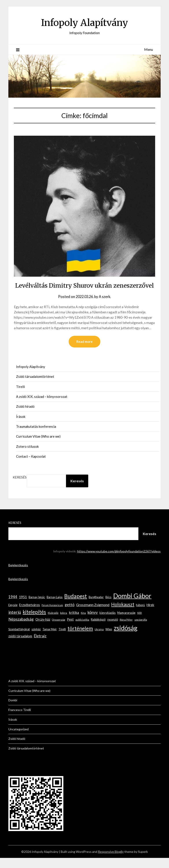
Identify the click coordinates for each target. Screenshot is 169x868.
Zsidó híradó (25, 417)
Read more (84, 352)
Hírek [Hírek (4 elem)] (150, 615)
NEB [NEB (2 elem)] (139, 623)
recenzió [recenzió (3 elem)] (113, 630)
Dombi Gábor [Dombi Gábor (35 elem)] (132, 606)
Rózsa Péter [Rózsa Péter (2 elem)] (126, 630)
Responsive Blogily (111, 862)
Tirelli (20, 397)
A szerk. (106, 306)
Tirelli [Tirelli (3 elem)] (62, 639)
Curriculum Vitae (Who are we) (38, 446)
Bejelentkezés (18, 575)
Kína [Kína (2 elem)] (83, 623)
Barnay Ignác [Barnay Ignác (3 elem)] (37, 607)
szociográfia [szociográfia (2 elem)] (141, 630)
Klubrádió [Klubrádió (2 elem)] (53, 623)
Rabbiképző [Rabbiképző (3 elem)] (98, 630)
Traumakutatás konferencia (36, 437)
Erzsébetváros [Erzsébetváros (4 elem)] (29, 615)
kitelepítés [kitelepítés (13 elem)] (34, 622)
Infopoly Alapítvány (84, 22)
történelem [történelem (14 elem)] (80, 639)
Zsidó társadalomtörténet (35, 387)
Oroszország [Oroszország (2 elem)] (59, 630)
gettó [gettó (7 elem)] (70, 615)
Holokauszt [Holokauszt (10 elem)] (123, 614)
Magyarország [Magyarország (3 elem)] (126, 623)
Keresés (20, 487)
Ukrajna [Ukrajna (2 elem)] (99, 639)
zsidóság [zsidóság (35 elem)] (126, 638)
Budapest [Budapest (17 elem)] (76, 606)
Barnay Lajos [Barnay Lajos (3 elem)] (55, 607)
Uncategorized (18, 739)
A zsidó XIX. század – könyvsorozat (42, 407)
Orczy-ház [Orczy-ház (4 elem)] (43, 630)
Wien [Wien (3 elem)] (109, 639)
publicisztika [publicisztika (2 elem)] (82, 630)
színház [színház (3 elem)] (36, 639)
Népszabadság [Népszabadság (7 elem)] (21, 629)
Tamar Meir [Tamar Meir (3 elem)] (50, 639)
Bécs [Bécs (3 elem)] (108, 607)
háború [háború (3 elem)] (140, 615)
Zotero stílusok (27, 457)
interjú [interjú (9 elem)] (15, 622)
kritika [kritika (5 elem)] (74, 622)
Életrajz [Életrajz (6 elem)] (40, 646)
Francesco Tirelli (20, 720)
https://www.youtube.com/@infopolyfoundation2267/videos (119, 561)
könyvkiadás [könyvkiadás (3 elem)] (107, 623)
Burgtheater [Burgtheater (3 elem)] (96, 607)
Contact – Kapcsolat (31, 466)
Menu (149, 49)
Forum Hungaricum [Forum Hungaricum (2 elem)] (52, 615)
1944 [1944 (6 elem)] (13, 607)
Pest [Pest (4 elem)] (70, 630)
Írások (21, 427)
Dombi (13, 710)
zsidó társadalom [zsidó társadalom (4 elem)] (20, 646)
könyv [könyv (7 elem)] (93, 622)
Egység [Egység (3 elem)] (13, 615)
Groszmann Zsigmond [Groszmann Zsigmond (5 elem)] (93, 615)
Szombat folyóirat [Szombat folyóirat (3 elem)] (19, 639)
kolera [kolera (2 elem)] (64, 623)
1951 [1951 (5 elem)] (23, 607)
